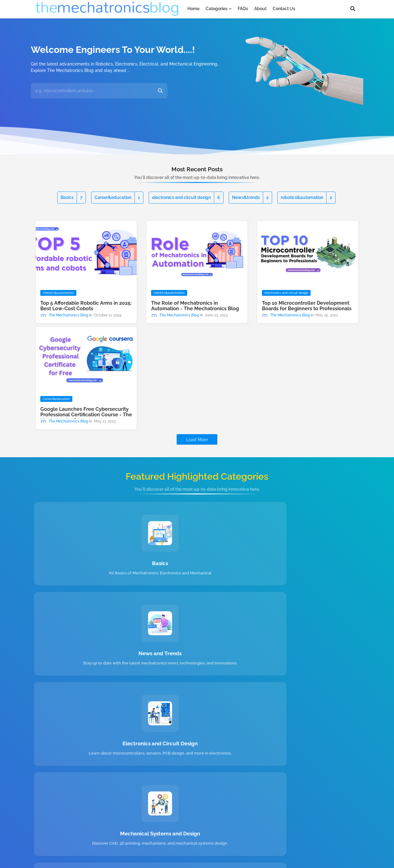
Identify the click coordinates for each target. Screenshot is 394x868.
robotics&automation (306, 198)
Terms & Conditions (222, 843)
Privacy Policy (181, 843)
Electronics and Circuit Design (308, 565)
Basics (72, 198)
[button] (353, 9)
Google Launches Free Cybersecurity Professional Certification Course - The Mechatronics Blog (86, 415)
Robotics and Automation (197, 664)
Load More (197, 440)
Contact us (284, 9)
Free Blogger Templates (166, 858)
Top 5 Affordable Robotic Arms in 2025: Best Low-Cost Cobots (86, 306)
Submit (338, 750)
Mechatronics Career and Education (308, 666)
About (260, 9)
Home (193, 9)
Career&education (117, 198)
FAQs (243, 9)
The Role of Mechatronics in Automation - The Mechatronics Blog (195, 306)
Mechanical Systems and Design (86, 664)
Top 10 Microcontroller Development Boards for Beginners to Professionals (307, 306)
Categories (217, 9)
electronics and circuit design (186, 198)
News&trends (250, 198)
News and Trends (197, 565)
